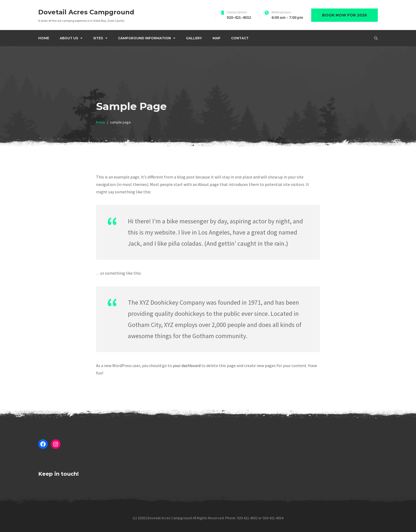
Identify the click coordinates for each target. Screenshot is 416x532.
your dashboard (187, 365)
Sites (98, 38)
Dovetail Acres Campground (86, 12)
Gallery (194, 38)
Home (44, 38)
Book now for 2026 (344, 15)
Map (216, 38)
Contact (240, 38)
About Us (69, 38)
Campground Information (144, 38)
